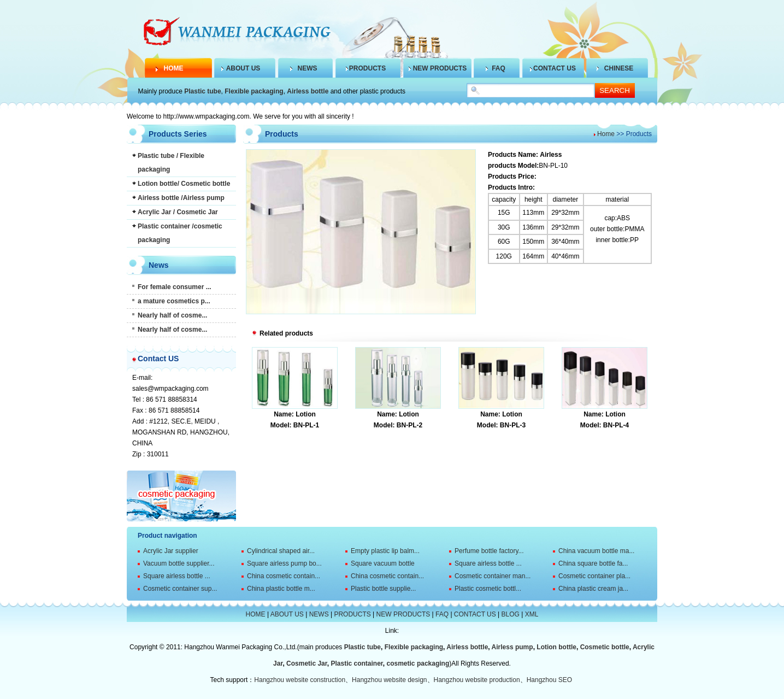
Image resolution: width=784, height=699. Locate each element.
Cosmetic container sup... (180, 589)
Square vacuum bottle (383, 563)
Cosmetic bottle (605, 647)
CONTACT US (555, 68)
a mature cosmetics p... (174, 301)
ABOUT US (243, 68)
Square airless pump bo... (284, 563)
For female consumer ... (175, 287)
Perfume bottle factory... (489, 551)
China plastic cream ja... (593, 589)
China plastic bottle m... (281, 589)
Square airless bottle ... (488, 563)
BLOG (511, 614)
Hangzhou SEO (549, 680)
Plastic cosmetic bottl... (488, 589)
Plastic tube (202, 91)
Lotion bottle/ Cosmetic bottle (184, 184)
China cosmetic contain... (284, 576)
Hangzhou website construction (300, 680)
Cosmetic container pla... (594, 576)
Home (606, 134)
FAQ (499, 68)
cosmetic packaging (418, 663)
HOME (174, 68)
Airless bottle (308, 91)
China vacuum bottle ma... (596, 551)
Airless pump (512, 647)
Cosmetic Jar (307, 663)
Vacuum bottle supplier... (179, 563)
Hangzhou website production (477, 680)
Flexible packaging (254, 91)
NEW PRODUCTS (440, 68)
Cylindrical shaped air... (281, 551)
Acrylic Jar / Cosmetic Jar (178, 212)
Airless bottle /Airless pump (181, 198)
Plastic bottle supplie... (383, 589)
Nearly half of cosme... (172, 315)
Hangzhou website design (389, 680)
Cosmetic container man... (493, 576)
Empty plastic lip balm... (385, 551)
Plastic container (356, 663)
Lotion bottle (556, 647)
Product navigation (167, 536)
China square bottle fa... (593, 563)
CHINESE (619, 68)
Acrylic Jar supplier (171, 551)
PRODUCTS (367, 68)
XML (532, 614)
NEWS (308, 68)
